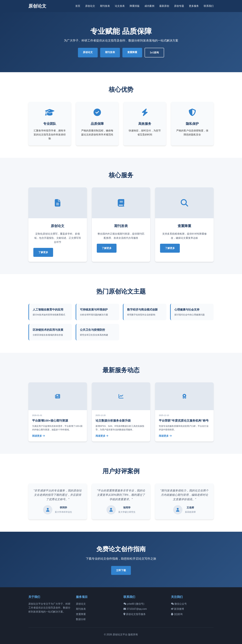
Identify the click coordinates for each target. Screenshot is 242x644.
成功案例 (149, 6)
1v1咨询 (154, 53)
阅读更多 (38, 436)
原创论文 (37, 6)
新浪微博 (177, 609)
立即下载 (121, 570)
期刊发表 (105, 6)
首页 (78, 6)
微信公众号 (179, 604)
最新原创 (164, 6)
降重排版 (135, 6)
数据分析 (81, 619)
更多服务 (194, 6)
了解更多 (43, 252)
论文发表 (120, 6)
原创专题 (179, 6)
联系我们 (209, 6)
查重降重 (132, 52)
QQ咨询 (177, 614)
